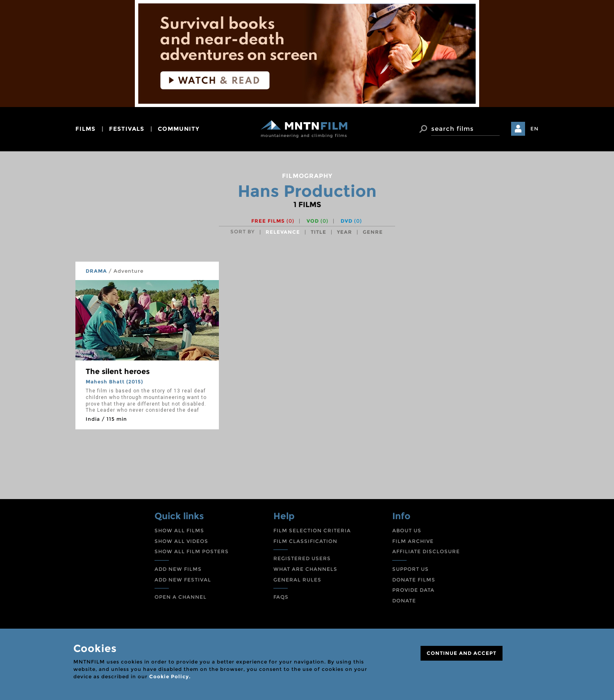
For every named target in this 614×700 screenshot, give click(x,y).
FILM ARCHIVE (413, 541)
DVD (351, 221)
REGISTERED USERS (302, 558)
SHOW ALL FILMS (179, 530)
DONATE (404, 601)
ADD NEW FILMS (178, 569)
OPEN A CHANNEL (181, 597)
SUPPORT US (410, 569)
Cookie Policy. (170, 676)
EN (534, 129)
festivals (127, 129)
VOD (317, 221)
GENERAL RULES (297, 580)
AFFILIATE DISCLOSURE (426, 551)
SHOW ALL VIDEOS (181, 541)
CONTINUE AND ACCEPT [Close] (462, 653)
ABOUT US (407, 530)
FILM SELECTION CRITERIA (312, 530)
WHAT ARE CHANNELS (305, 569)
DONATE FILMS (414, 580)
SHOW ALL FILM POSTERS (192, 551)
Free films (273, 221)
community (179, 129)
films (85, 129)
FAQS (281, 597)
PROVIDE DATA (413, 590)
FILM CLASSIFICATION (305, 541)
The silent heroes (118, 372)
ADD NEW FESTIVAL (183, 580)
